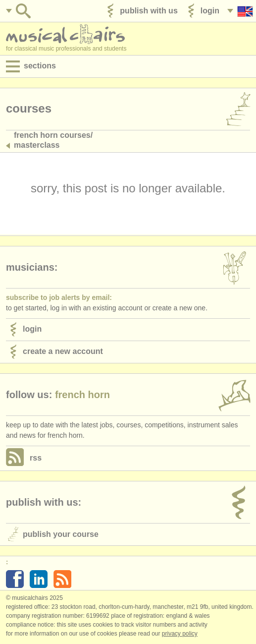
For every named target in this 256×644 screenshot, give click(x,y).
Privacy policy (180, 634)
